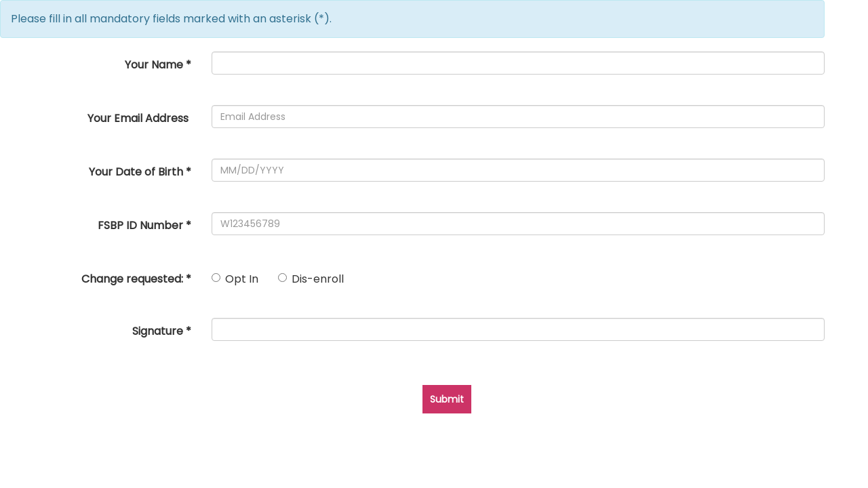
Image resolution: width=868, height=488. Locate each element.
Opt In (235, 279)
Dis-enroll (311, 279)
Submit (447, 399)
